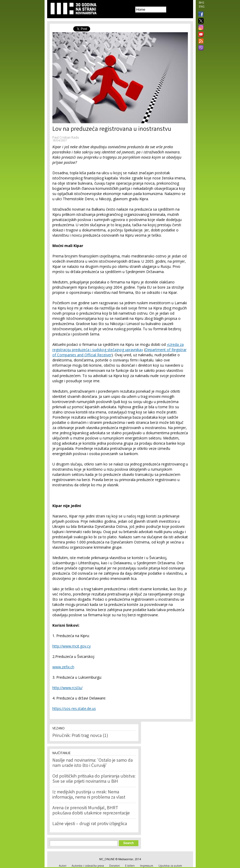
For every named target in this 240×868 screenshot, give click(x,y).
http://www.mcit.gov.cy (72, 646)
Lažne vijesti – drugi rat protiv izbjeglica (90, 824)
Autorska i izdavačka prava (88, 866)
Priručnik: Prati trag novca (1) (80, 736)
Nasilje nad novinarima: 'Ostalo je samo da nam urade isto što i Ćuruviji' (93, 763)
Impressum (147, 866)
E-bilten (130, 866)
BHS (201, 3)
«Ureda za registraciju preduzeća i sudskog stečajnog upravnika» (118, 347)
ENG (202, 7)
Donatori (115, 866)
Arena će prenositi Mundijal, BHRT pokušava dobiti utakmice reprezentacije (91, 811)
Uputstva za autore (170, 866)
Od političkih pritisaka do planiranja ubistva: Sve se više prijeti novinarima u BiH (94, 779)
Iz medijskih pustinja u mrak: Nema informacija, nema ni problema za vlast (89, 795)
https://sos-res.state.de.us (74, 708)
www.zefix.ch (63, 667)
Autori (63, 866)
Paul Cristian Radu (66, 137)
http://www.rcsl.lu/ (67, 688)
